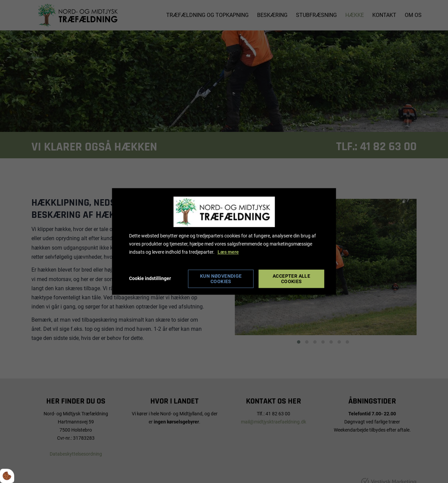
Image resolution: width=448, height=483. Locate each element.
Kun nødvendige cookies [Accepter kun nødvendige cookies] (221, 279)
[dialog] (224, 241)
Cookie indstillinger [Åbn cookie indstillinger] (150, 279)
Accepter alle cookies (291, 279)
